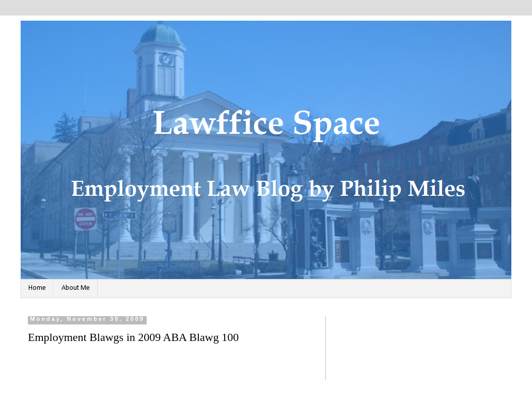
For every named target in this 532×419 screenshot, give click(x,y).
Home (37, 288)
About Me (76, 288)
